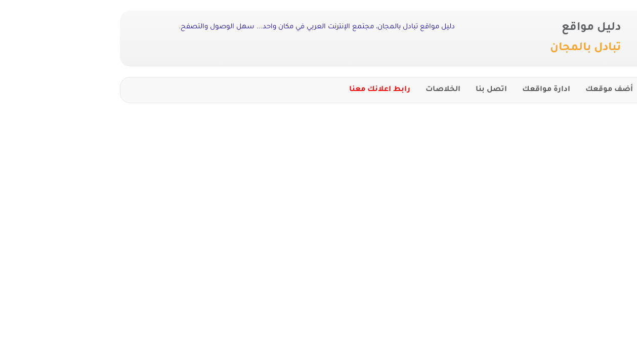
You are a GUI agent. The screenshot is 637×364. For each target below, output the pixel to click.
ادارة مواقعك (455, 90)
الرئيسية (572, 90)
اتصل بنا (400, 90)
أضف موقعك (518, 90)
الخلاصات (352, 90)
